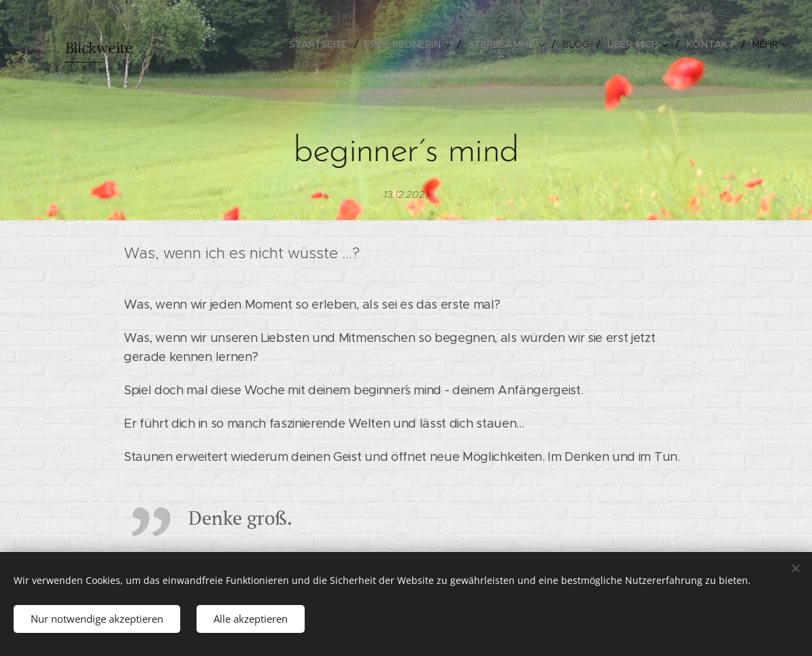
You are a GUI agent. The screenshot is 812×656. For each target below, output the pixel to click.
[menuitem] (329, 44)
